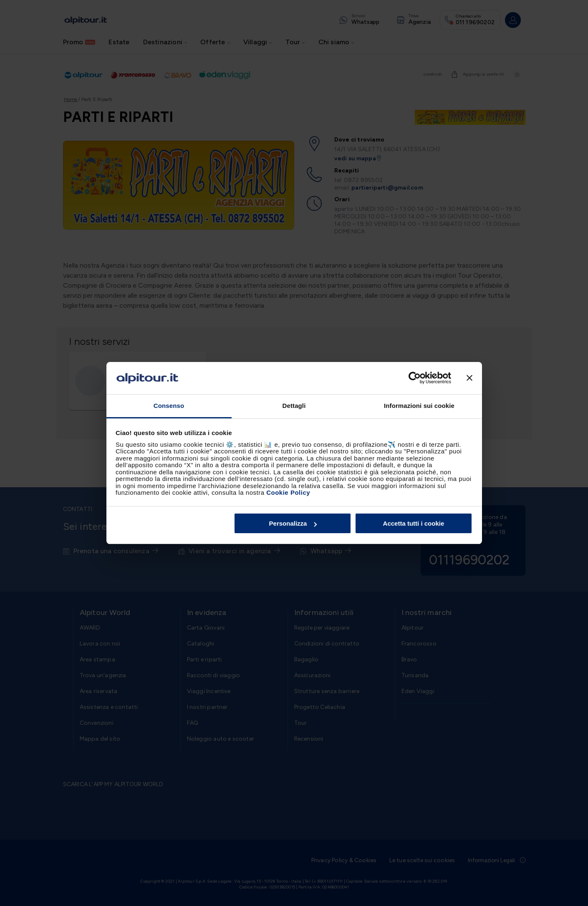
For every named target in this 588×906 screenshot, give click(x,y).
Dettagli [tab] (294, 406)
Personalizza (293, 523)
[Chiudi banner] (469, 378)
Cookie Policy (288, 492)
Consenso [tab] (169, 406)
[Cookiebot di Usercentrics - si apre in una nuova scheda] (415, 378)
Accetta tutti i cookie (414, 523)
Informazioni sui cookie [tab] (419, 406)
